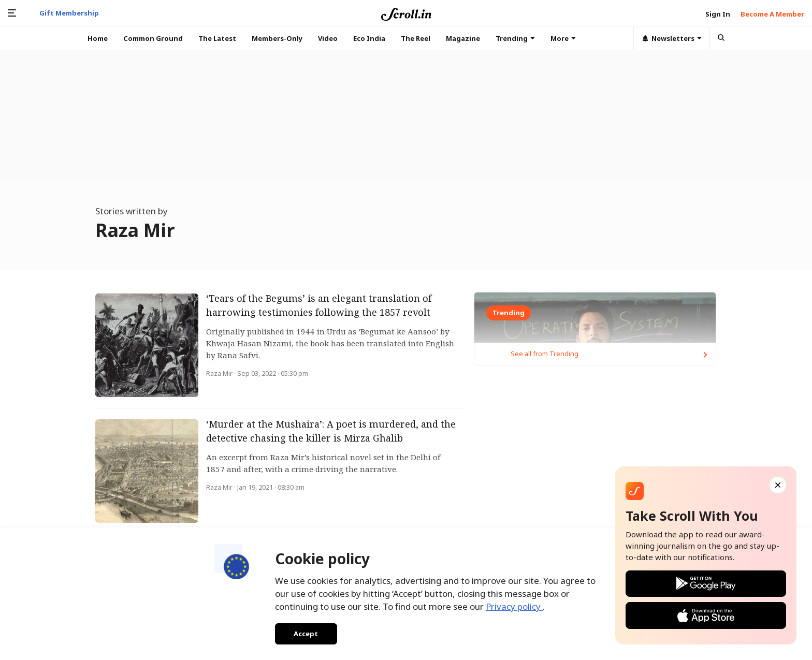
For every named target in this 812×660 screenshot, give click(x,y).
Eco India (369, 38)
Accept (302, 632)
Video (328, 38)
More (563, 38)
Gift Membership (69, 13)
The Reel (416, 38)
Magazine (463, 38)
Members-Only (277, 38)
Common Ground (153, 38)
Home (98, 38)
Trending (515, 38)
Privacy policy (514, 602)
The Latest (217, 38)
